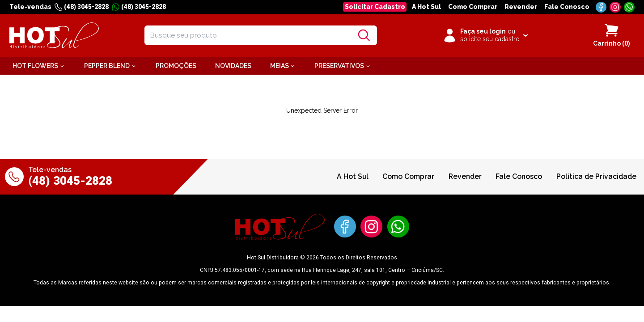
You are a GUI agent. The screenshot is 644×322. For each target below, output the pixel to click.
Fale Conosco (567, 7)
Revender (521, 7)
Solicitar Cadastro (375, 7)
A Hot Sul (426, 7)
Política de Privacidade (596, 176)
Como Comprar (473, 7)
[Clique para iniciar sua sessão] (485, 35)
